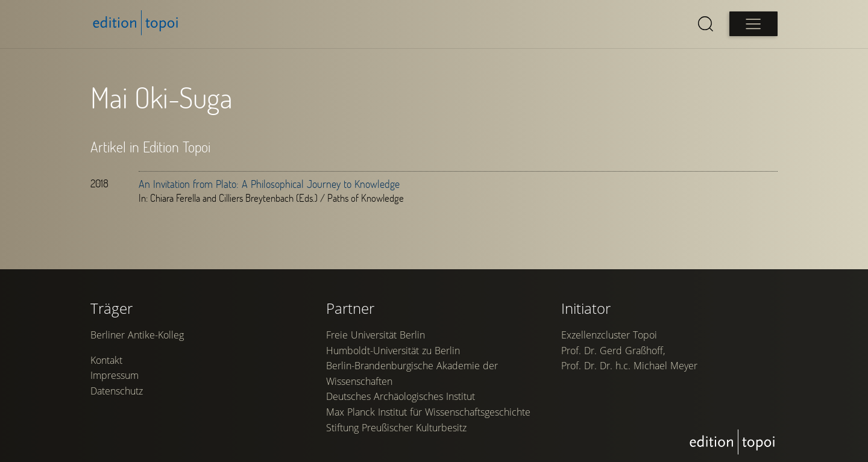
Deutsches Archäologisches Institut (401, 396)
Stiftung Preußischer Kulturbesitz (396, 428)
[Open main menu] (753, 24)
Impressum (115, 375)
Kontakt (106, 360)
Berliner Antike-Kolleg (137, 335)
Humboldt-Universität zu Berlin (393, 351)
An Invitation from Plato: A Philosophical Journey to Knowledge (269, 184)
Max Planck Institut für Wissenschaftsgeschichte (428, 412)
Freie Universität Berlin (376, 335)
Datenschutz (117, 391)
